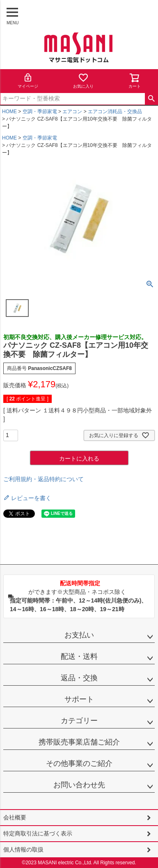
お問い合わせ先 (79, 785)
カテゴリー (79, 721)
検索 (151, 99)
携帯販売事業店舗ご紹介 (79, 742)
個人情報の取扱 (23, 849)
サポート (79, 699)
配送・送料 (79, 656)
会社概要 (15, 817)
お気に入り (83, 80)
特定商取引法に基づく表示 (38, 833)
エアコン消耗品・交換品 (115, 112)
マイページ (28, 80)
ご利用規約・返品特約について (44, 479)
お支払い (79, 635)
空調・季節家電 (40, 112)
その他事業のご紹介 (79, 763)
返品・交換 (79, 678)
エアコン (72, 112)
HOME (9, 112)
